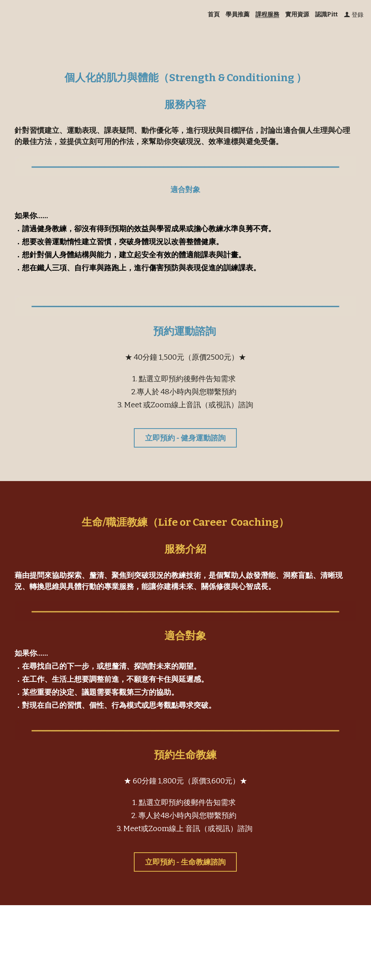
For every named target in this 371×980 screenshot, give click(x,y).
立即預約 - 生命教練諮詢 (185, 862)
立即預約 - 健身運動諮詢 (185, 438)
